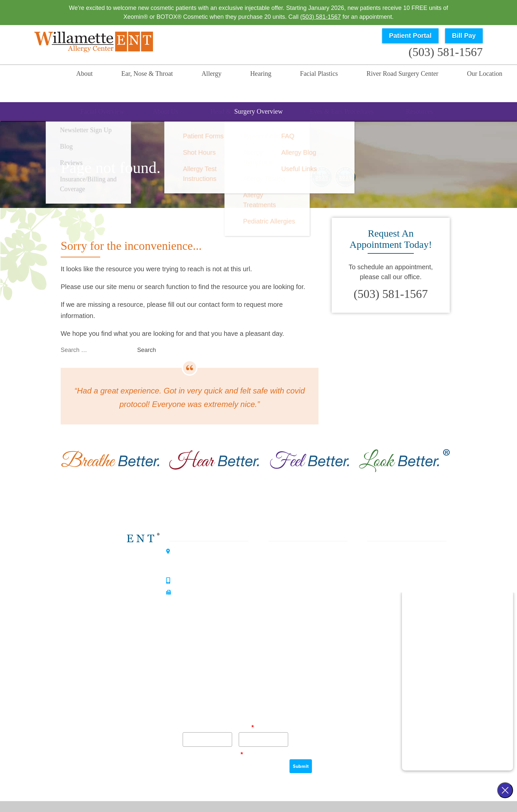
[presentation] (233, 754)
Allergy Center (113, 597)
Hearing (282, 558)
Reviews (375, 606)
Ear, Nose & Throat (297, 535)
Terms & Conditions (373, 792)
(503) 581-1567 (321, 17)
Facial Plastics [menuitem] (279, 75)
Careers (375, 629)
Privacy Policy (330, 792)
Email (246, 709)
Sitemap (279, 803)
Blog (370, 594)
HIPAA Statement (290, 792)
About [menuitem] (82, 75)
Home (51, 75)
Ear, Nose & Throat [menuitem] (135, 75)
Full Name (194, 709)
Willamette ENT (115, 551)
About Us (376, 546)
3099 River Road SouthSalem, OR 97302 (204, 543)
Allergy (281, 546)
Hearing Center (114, 574)
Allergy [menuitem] (190, 75)
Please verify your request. (213, 736)
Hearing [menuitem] (230, 75)
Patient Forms (382, 582)
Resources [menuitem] (314, 97)
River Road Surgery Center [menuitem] (353, 75)
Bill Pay (464, 36)
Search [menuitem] (466, 75)
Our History (379, 570)
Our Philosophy (384, 558)
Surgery (282, 582)
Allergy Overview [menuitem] (207, 97)
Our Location (426, 75)
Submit (301, 749)
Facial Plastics (291, 570)
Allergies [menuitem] (263, 97)
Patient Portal (410, 36)
